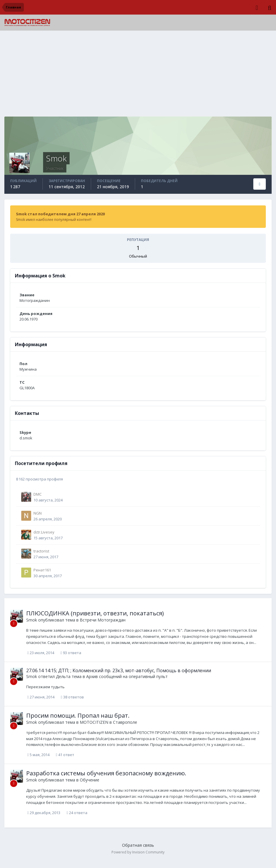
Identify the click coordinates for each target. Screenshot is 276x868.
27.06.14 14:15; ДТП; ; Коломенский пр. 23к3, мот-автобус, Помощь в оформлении (119, 670)
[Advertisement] (138, 76)
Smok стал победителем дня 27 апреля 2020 (60, 214)
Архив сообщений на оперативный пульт (127, 676)
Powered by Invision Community (138, 852)
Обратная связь (138, 845)
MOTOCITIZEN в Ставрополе (108, 722)
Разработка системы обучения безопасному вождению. (106, 773)
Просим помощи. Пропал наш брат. (78, 715)
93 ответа (71, 653)
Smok (32, 620)
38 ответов (72, 697)
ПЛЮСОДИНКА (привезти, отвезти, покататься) (95, 613)
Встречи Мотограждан (103, 620)
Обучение (90, 780)
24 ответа (77, 813)
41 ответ (65, 755)
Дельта (63, 676)
